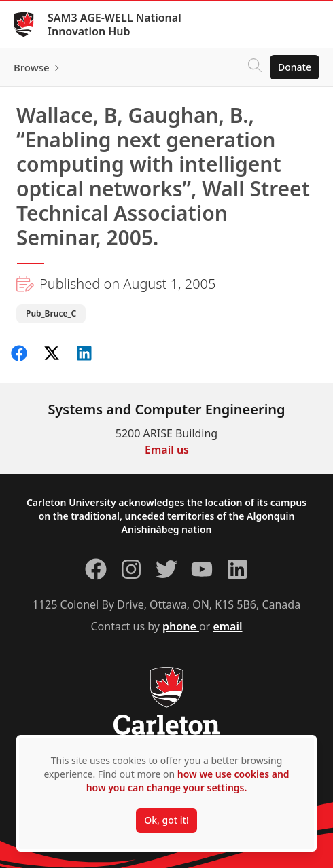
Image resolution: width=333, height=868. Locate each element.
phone (181, 626)
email (227, 626)
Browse (32, 67)
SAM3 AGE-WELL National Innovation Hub (115, 24)
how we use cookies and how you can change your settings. (188, 781)
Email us (167, 450)
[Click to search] (255, 67)
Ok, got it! (166, 820)
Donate (295, 67)
